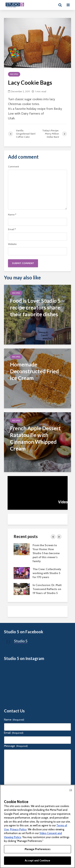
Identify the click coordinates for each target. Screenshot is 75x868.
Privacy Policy (18, 829)
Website (12, 244)
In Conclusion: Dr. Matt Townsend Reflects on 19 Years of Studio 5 (47, 589)
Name (12, 215)
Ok (71, 790)
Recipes (14, 74)
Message (16, 746)
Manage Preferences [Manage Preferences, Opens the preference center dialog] (37, 849)
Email (12, 229)
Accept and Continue (37, 860)
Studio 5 (21, 641)
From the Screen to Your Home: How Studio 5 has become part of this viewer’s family (46, 553)
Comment (13, 167)
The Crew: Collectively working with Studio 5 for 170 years (47, 573)
